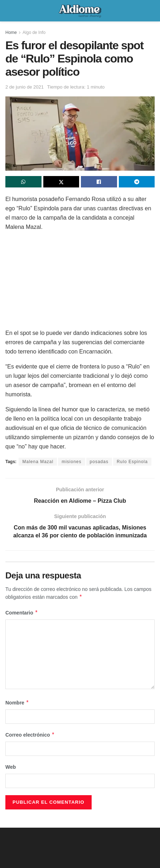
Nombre (17, 703)
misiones (71, 462)
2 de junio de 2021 (25, 87)
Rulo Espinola (132, 462)
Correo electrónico (30, 735)
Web (11, 767)
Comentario (22, 613)
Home (11, 32)
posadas (99, 462)
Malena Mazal (38, 462)
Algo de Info (34, 32)
